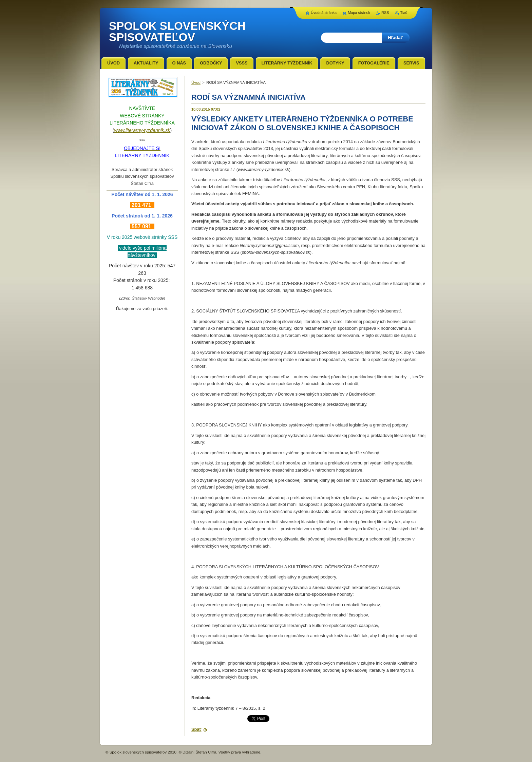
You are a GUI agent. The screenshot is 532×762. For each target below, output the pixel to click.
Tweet (253, 718)
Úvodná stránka (324, 13)
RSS (385, 13)
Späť (196, 729)
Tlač (404, 13)
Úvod (196, 82)
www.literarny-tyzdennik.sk (142, 130)
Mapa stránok (359, 13)
